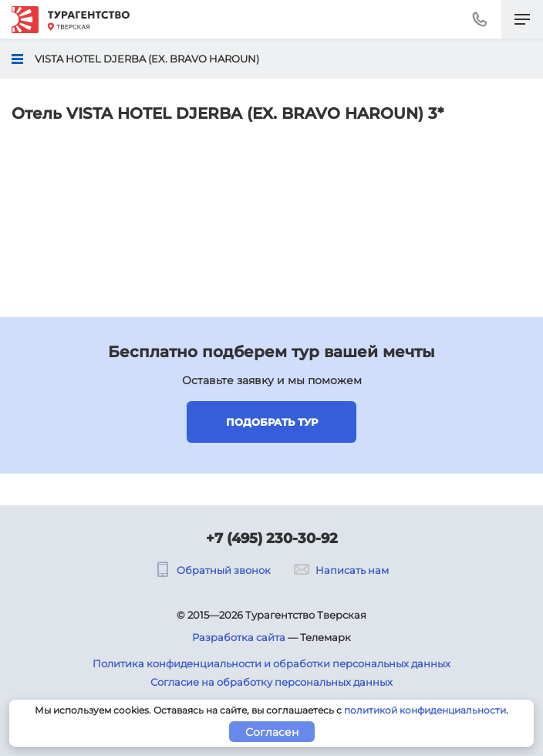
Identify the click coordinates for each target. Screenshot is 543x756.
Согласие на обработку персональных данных (271, 682)
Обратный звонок (213, 570)
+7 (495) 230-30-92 (272, 538)
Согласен (272, 732)
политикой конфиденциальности (425, 710)
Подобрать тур (272, 422)
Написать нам (341, 570)
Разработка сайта (239, 637)
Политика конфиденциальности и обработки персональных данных (271, 663)
